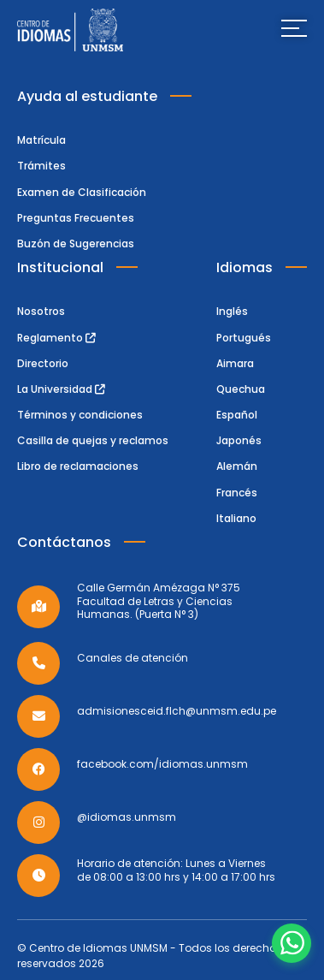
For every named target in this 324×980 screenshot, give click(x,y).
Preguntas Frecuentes (76, 218)
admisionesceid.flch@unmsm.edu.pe (177, 711)
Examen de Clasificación (82, 192)
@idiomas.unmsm (127, 817)
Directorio (43, 363)
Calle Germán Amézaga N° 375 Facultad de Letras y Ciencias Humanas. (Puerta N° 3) (159, 601)
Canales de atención (133, 658)
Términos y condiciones (80, 415)
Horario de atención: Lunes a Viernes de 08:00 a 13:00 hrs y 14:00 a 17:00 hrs (176, 870)
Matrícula (41, 140)
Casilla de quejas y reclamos (93, 440)
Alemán (237, 466)
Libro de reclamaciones (78, 466)
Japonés (239, 440)
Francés (237, 493)
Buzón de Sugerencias (76, 244)
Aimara (235, 363)
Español (237, 415)
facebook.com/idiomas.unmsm (162, 764)
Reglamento (56, 338)
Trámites (41, 166)
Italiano (236, 518)
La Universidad (61, 389)
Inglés (232, 311)
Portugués (244, 338)
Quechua (241, 389)
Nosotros (41, 311)
